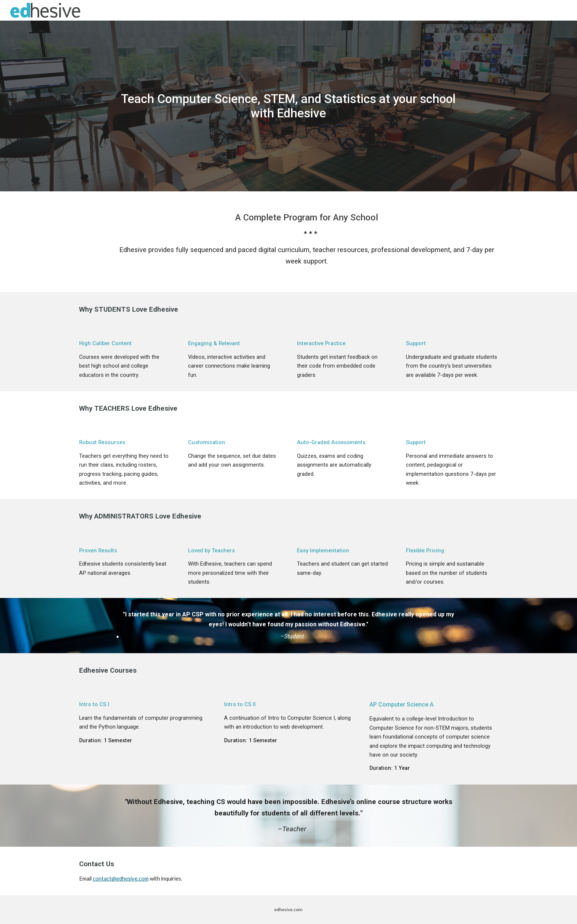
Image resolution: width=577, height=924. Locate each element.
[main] (288, 106)
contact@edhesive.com (121, 879)
